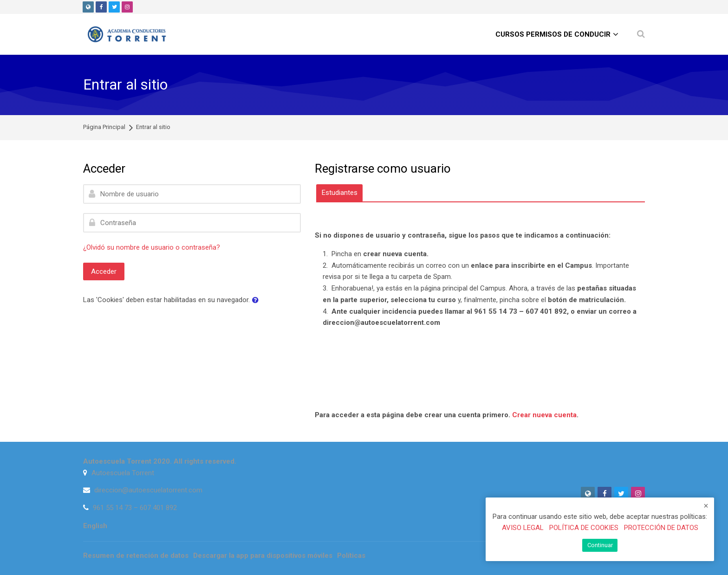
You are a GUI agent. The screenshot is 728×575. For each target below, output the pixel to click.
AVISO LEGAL (523, 528)
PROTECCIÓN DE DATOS (661, 528)
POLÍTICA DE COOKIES (584, 528)
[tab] (339, 193)
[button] (257, 300)
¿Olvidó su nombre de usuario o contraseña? (152, 247)
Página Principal (104, 127)
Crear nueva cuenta (544, 415)
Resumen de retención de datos (136, 556)
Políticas (351, 556)
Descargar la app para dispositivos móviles (263, 556)
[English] (95, 526)
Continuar (600, 545)
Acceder (104, 271)
